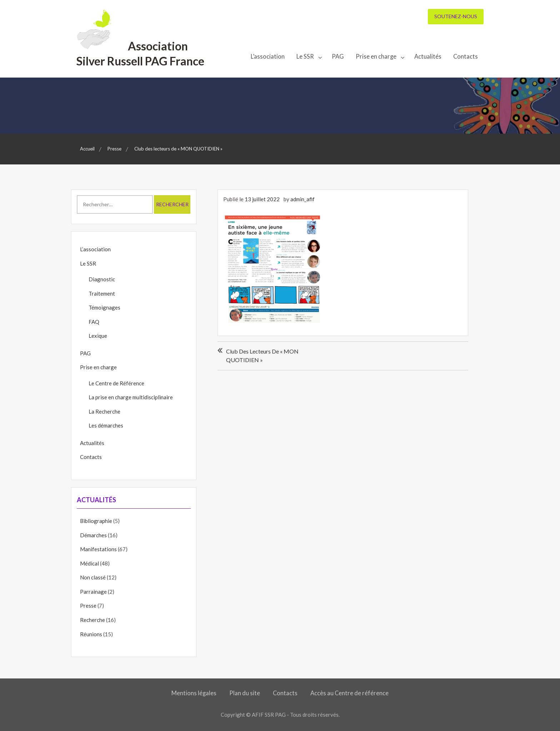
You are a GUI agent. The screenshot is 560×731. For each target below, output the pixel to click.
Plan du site (245, 693)
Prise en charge (376, 56)
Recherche (92, 620)
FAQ (94, 322)
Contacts (466, 56)
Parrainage (93, 592)
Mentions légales (194, 693)
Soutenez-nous (456, 16)
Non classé (93, 577)
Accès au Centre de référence (349, 693)
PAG (338, 56)
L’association (268, 56)
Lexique (98, 336)
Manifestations (98, 549)
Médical (89, 563)
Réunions (91, 634)
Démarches (93, 535)
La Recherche (104, 411)
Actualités (428, 56)
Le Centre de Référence (116, 383)
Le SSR (305, 56)
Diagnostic (102, 279)
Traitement (102, 293)
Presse (88, 606)
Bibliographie (96, 521)
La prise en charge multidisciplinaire (131, 397)
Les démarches (106, 425)
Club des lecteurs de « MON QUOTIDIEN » (262, 355)
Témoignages (104, 307)
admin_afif (302, 199)
